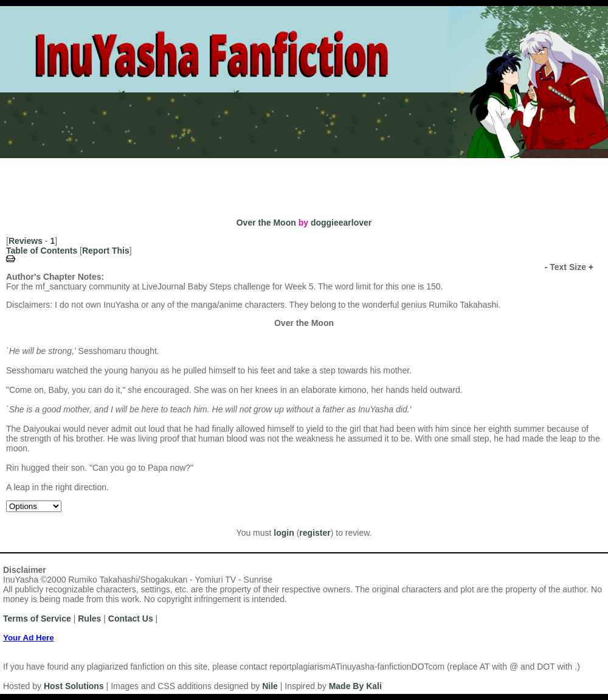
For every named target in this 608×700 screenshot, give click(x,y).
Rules (148, 163)
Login (109, 163)
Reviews (26, 241)
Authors (84, 180)
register (315, 533)
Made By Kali (355, 686)
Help (223, 163)
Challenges (265, 180)
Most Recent (29, 180)
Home (18, 163)
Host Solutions (74, 686)
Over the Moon (266, 223)
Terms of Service (37, 619)
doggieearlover (341, 223)
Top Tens (319, 180)
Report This (106, 251)
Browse (366, 180)
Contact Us (131, 619)
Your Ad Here (29, 638)
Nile (270, 686)
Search (408, 180)
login (284, 533)
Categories (135, 180)
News (187, 163)
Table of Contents (42, 251)
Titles (181, 180)
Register (63, 163)
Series (217, 180)
